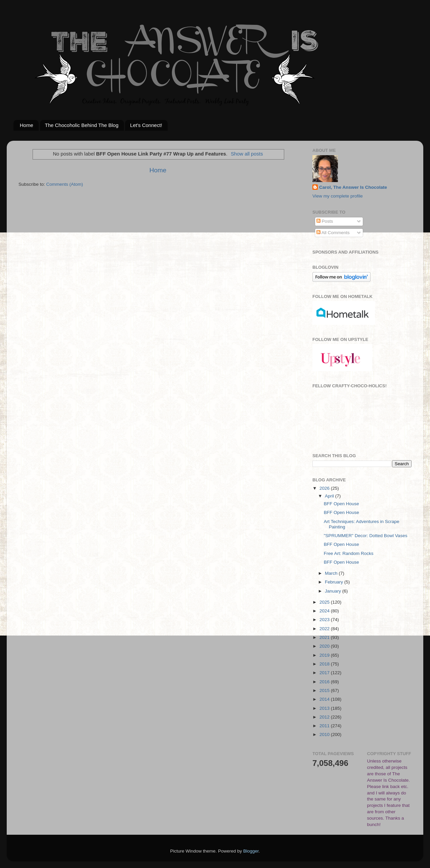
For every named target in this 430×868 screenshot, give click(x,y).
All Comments (333, 233)
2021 (325, 637)
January (334, 591)
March (332, 573)
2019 (325, 655)
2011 (325, 726)
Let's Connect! (146, 125)
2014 (325, 699)
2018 (325, 664)
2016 (325, 682)
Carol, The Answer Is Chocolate (353, 187)
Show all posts (247, 154)
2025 (325, 602)
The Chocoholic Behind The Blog (82, 125)
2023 (325, 620)
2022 (325, 629)
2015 (325, 690)
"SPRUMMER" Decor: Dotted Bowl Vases (366, 536)
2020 (325, 646)
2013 (325, 708)
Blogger (251, 851)
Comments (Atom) (65, 184)
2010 (325, 734)
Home (27, 125)
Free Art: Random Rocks (349, 553)
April (330, 496)
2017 (325, 673)
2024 (325, 611)
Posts (325, 221)
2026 (325, 488)
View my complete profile (338, 196)
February (335, 582)
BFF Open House (341, 504)
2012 (325, 717)
